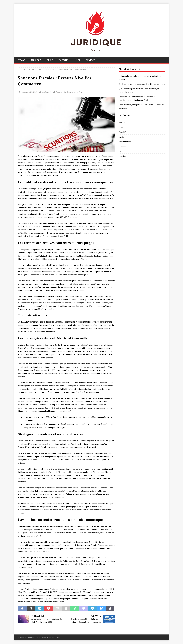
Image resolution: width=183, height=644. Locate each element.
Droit (50, 60)
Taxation (122, 156)
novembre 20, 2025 (30, 92)
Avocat (21, 60)
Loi (78, 60)
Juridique (36, 60)
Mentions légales (53, 638)
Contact (90, 60)
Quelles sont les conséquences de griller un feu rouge (142, 84)
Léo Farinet (46, 92)
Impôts (122, 137)
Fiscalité (63, 60)
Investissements (126, 142)
